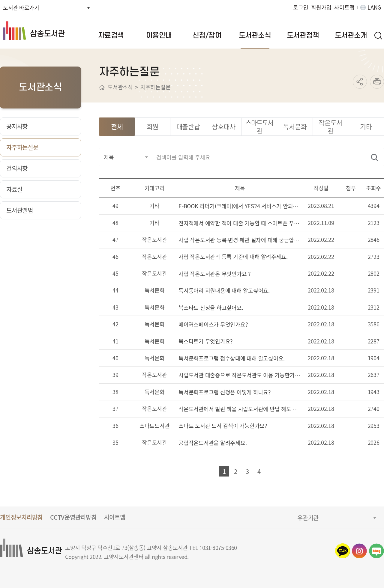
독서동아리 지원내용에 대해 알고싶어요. (224, 291)
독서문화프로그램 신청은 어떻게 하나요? (225, 392)
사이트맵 (344, 7)
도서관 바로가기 (21, 7)
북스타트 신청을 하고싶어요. (211, 308)
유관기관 (308, 518)
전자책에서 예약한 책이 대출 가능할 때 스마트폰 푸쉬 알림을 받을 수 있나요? (240, 223)
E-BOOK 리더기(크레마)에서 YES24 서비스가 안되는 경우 (240, 206)
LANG (374, 7)
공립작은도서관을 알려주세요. (213, 443)
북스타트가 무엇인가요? (206, 342)
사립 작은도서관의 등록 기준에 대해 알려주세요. (233, 257)
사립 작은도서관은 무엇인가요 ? (215, 274)
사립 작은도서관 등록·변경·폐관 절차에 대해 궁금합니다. (240, 240)
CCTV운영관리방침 (73, 517)
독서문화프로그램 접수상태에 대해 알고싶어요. (232, 359)
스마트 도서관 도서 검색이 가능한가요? (223, 426)
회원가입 (321, 7)
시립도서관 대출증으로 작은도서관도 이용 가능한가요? (240, 375)
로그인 (301, 7)
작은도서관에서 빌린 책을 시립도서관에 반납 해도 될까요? (240, 409)
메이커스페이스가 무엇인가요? (213, 325)
